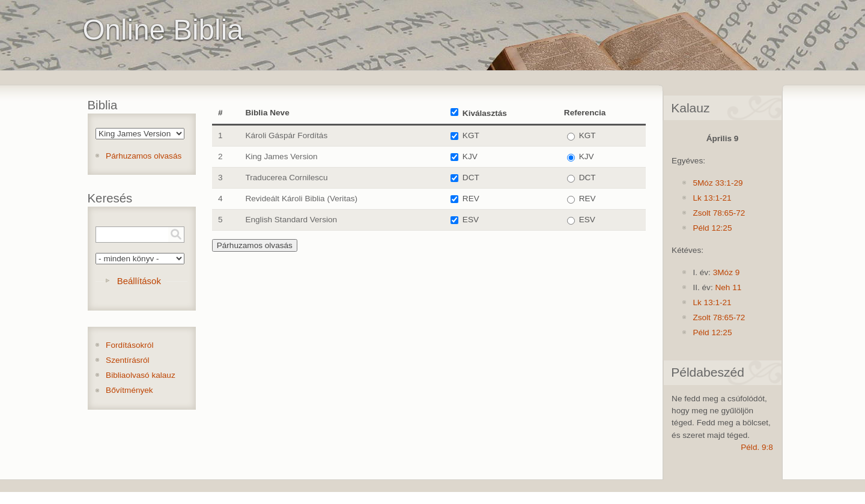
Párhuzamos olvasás (144, 156)
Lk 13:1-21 (712, 198)
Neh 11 (728, 287)
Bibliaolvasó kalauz (141, 375)
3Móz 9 (727, 272)
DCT (471, 178)
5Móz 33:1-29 (718, 183)
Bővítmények (129, 390)
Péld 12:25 (712, 228)
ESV (471, 220)
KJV (470, 156)
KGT (471, 135)
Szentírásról (128, 360)
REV (471, 199)
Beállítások (139, 281)
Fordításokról (129, 345)
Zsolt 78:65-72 (719, 213)
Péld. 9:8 (757, 447)
